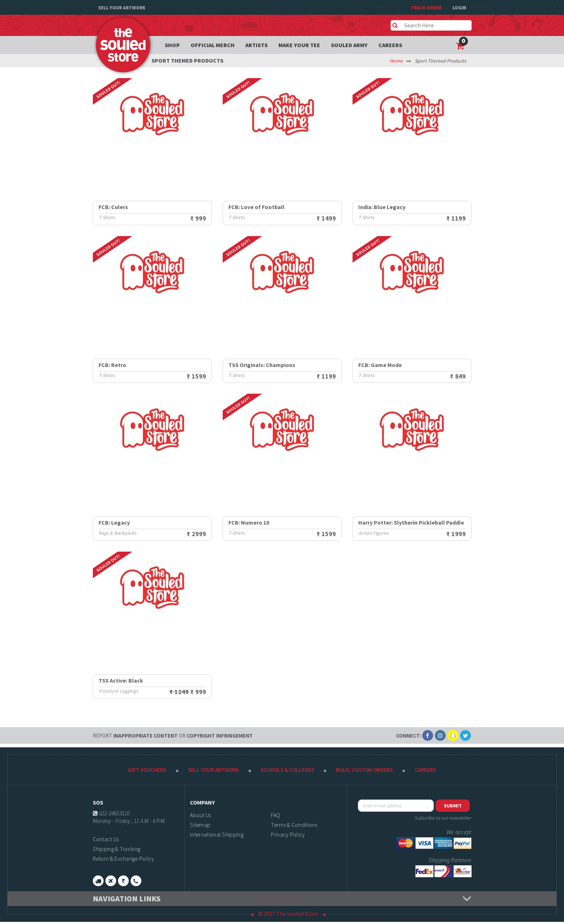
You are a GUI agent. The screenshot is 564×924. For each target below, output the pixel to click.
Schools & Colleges (287, 770)
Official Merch (213, 45)
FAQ (276, 815)
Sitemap (200, 825)
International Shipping (217, 834)
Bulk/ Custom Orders (364, 770)
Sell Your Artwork (122, 8)
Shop (172, 45)
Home (396, 61)
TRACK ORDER (426, 8)
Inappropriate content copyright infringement (173, 736)
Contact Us (106, 839)
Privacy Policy (288, 834)
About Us (201, 815)
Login (459, 8)
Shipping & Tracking (117, 849)
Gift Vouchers (147, 770)
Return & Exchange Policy (124, 859)
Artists (256, 45)
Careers (390, 45)
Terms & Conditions (294, 825)
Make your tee (299, 45)
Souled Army (349, 45)
